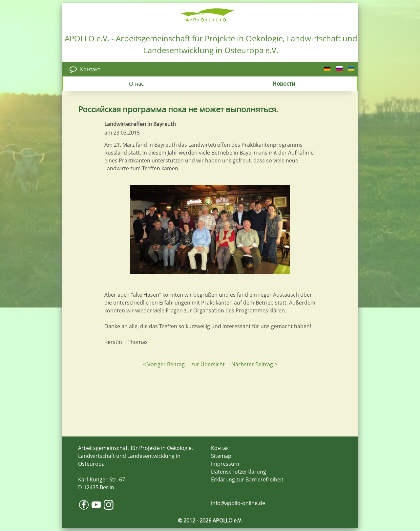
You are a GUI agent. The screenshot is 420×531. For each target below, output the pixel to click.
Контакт (90, 69)
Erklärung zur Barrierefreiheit (247, 479)
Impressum (225, 464)
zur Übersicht (208, 364)
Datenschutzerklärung (239, 472)
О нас (136, 83)
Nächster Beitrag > (254, 364)
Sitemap (221, 456)
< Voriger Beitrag (164, 364)
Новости (284, 83)
